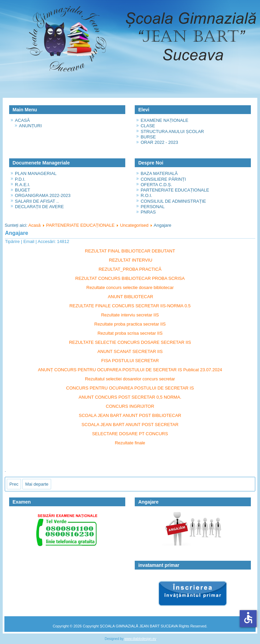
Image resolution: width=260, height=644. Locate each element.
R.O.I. (146, 195)
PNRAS (148, 212)
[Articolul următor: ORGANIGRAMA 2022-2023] (37, 484)
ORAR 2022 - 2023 (159, 142)
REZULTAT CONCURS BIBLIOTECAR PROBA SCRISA (130, 278)
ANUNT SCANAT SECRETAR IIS (130, 351)
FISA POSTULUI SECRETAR (130, 361)
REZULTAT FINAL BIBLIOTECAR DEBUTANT (130, 251)
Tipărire (13, 241)
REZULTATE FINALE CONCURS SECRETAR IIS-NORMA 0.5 (130, 306)
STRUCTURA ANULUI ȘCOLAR (172, 131)
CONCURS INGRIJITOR (130, 406)
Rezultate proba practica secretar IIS (130, 324)
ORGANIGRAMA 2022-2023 (43, 195)
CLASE (148, 126)
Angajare (17, 233)
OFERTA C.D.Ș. (156, 185)
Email (29, 241)
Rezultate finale (130, 443)
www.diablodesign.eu (140, 639)
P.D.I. (20, 179)
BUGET (23, 190)
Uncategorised (134, 225)
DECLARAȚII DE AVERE (39, 207)
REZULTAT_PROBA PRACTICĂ (130, 269)
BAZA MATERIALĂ (159, 173)
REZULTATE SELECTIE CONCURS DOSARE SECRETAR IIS (130, 342)
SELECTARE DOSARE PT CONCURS (130, 434)
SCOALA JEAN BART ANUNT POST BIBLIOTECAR (130, 415)
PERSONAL (153, 207)
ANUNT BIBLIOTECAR (130, 297)
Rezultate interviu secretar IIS (130, 315)
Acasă (35, 225)
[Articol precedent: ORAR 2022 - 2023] (14, 484)
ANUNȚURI (30, 126)
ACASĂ (22, 120)
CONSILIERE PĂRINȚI (163, 179)
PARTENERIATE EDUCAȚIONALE (175, 190)
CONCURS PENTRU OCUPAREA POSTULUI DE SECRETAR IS (130, 388)
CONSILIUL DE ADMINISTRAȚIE (173, 201)
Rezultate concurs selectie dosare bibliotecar (130, 287)
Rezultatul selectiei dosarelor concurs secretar (130, 379)
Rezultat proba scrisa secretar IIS (130, 333)
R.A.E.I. (23, 185)
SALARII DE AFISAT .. (37, 201)
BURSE (148, 137)
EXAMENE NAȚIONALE (164, 120)
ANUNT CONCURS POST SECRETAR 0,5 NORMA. (130, 397)
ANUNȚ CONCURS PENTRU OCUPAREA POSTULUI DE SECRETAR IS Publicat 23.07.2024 (130, 370)
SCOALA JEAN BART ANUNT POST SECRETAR (130, 425)
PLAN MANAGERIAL (36, 173)
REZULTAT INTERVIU (131, 260)
